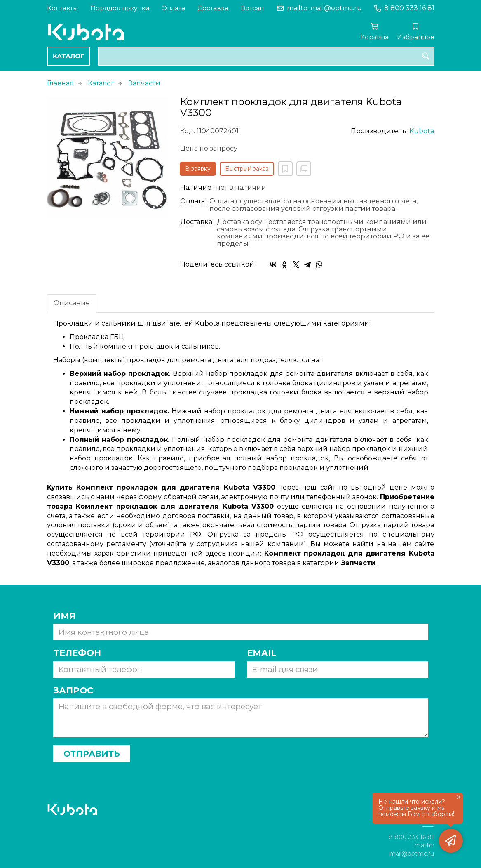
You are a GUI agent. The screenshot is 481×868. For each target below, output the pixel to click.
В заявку (198, 169)
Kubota (422, 131)
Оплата (173, 8)
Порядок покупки (120, 8)
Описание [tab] (72, 303)
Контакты (62, 8)
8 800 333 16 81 (409, 8)
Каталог (68, 56)
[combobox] (266, 56)
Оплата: (193, 201)
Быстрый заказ (247, 169)
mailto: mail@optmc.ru (324, 8)
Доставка (213, 8)
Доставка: (197, 222)
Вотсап (252, 8)
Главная (60, 83)
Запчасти (144, 83)
